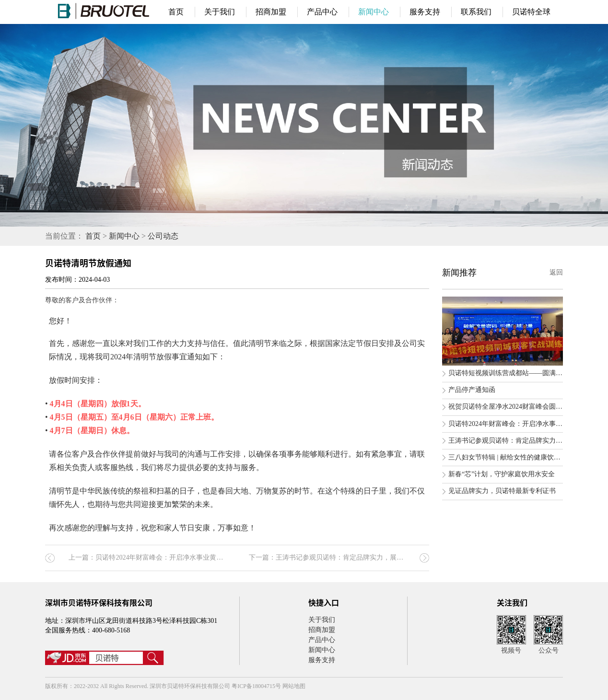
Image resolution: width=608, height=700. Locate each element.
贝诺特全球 (531, 12)
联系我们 (476, 12)
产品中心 (322, 12)
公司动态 (163, 236)
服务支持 (425, 12)
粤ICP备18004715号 (257, 686)
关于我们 (220, 12)
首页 (176, 12)
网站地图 (294, 686)
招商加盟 (271, 12)
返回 (556, 272)
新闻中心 (374, 12)
